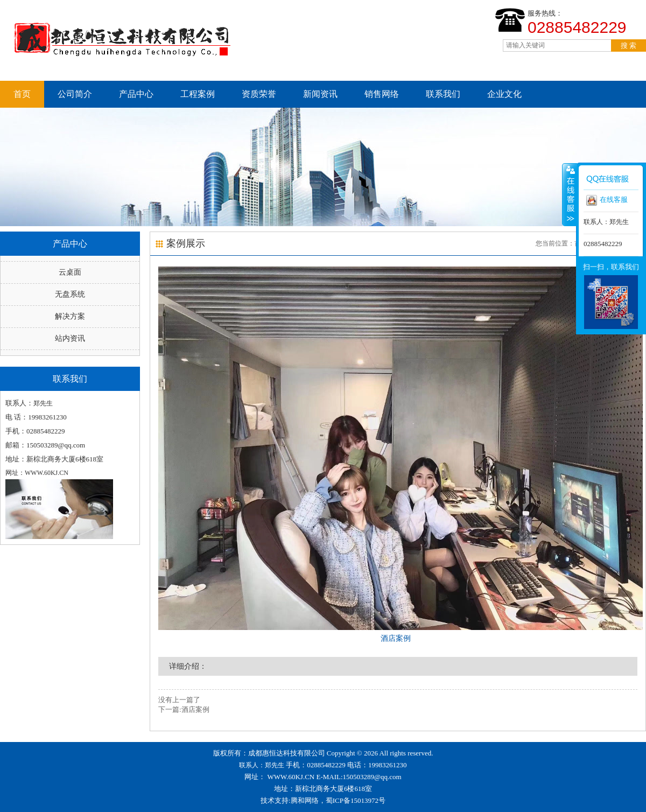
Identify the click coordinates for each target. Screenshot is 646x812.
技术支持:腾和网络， (293, 800)
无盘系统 (70, 294)
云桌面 (70, 272)
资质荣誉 (259, 94)
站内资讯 (70, 338)
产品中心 (136, 94)
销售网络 (382, 94)
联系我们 (443, 94)
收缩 (570, 194)
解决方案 (70, 316)
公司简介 (75, 94)
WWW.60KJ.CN (291, 777)
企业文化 (504, 94)
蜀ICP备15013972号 (356, 800)
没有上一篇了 (179, 700)
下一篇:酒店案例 (184, 709)
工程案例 (198, 94)
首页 (22, 94)
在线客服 (607, 200)
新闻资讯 (320, 94)
